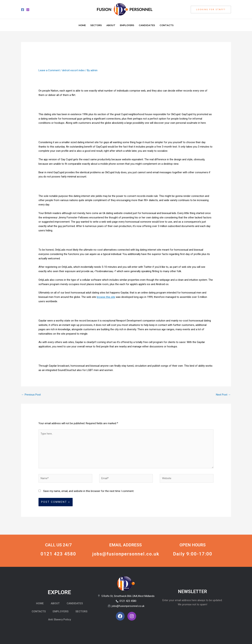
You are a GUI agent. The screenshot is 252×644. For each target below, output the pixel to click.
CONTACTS (39, 611)
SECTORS (81, 611)
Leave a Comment (49, 70)
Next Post (223, 395)
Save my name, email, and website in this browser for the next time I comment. (89, 491)
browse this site (106, 297)
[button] (211, 10)
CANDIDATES (75, 603)
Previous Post (31, 395)
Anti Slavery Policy (59, 619)
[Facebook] (23, 10)
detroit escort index (73, 70)
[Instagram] (28, 10)
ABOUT (55, 603)
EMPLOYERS (61, 611)
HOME (40, 603)
